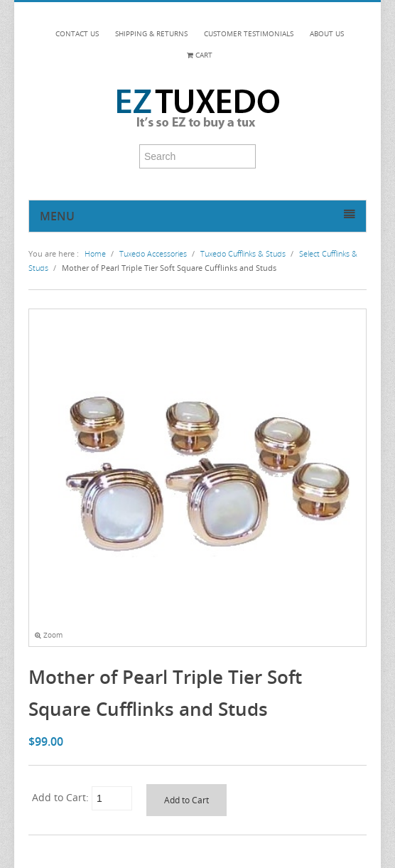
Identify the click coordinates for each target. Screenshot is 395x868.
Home (95, 253)
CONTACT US (77, 34)
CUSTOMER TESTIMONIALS (249, 34)
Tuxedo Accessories (153, 253)
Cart (200, 55)
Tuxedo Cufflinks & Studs (243, 253)
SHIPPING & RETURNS (151, 34)
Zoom (49, 635)
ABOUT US (327, 34)
